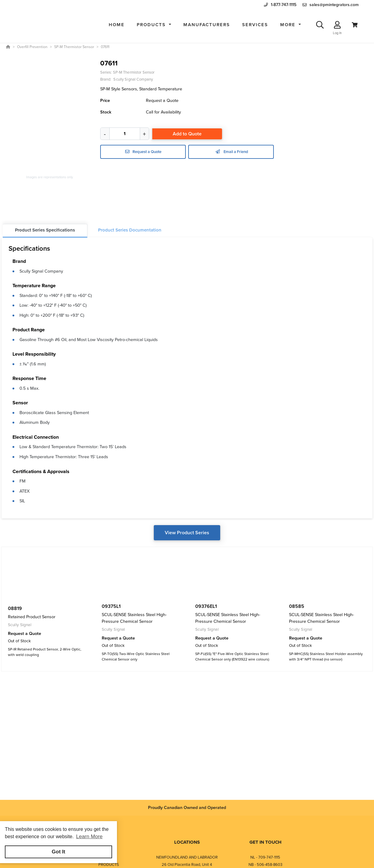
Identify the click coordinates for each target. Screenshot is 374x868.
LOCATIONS (187, 842)
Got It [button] (58, 852)
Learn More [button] (89, 837)
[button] (154, 25)
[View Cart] (355, 25)
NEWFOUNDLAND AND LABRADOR (187, 857)
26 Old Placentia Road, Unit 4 (187, 865)
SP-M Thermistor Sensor (134, 72)
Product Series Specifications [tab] (45, 230)
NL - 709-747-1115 (265, 857)
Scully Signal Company (41, 271)
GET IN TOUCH (265, 842)
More (289, 25)
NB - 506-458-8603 (265, 865)
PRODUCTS (109, 865)
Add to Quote (187, 134)
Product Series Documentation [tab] (130, 230)
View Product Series (187, 533)
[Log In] (337, 25)
